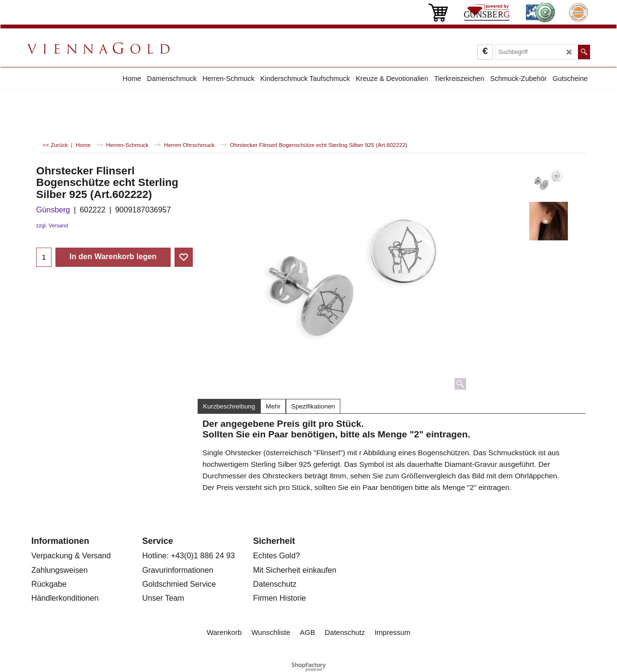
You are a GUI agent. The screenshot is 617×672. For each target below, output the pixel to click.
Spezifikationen (313, 406)
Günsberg (53, 210)
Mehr (273, 406)
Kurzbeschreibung (229, 406)
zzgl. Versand (52, 225)
